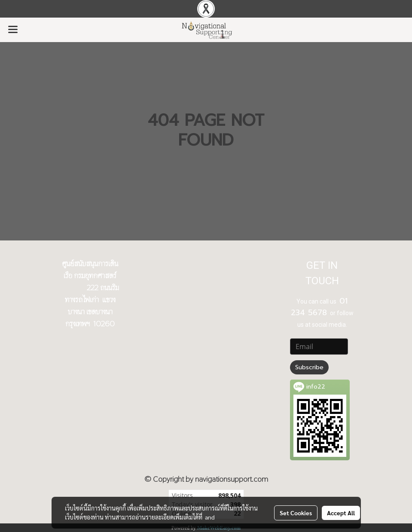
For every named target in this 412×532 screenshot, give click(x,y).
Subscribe (309, 367)
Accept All (341, 513)
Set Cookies (296, 513)
